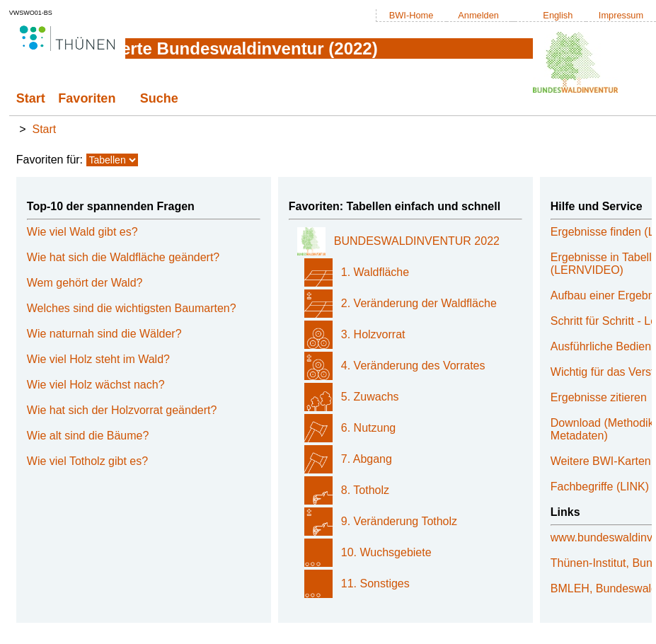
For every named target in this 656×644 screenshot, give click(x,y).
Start (31, 98)
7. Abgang (367, 459)
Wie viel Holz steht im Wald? (98, 359)
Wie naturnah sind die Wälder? (104, 334)
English (558, 15)
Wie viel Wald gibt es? (82, 232)
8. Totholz (365, 490)
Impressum (621, 15)
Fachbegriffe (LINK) (600, 487)
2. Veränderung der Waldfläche (419, 303)
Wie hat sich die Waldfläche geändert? (123, 257)
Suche (159, 98)
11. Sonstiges (375, 583)
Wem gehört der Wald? (85, 283)
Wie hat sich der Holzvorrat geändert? (122, 410)
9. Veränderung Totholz (399, 521)
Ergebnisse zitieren (599, 397)
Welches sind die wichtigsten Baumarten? (132, 308)
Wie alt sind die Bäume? (88, 436)
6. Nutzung (368, 428)
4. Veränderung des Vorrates (413, 366)
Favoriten (87, 98)
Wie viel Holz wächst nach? (96, 385)
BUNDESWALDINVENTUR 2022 (417, 241)
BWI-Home (412, 15)
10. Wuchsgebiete (386, 552)
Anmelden (478, 15)
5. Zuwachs (370, 397)
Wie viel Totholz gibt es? (87, 461)
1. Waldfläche (375, 272)
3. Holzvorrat (373, 334)
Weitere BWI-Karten (601, 461)
